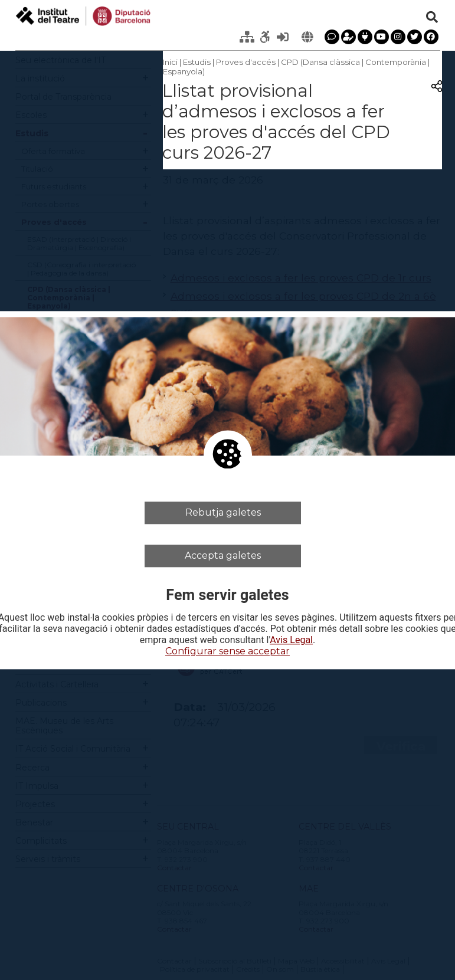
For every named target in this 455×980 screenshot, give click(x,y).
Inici (170, 62)
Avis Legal (291, 641)
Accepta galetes (223, 555)
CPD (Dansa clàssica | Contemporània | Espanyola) (296, 67)
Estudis (197, 62)
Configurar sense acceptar (227, 652)
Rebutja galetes (223, 512)
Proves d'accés (246, 62)
